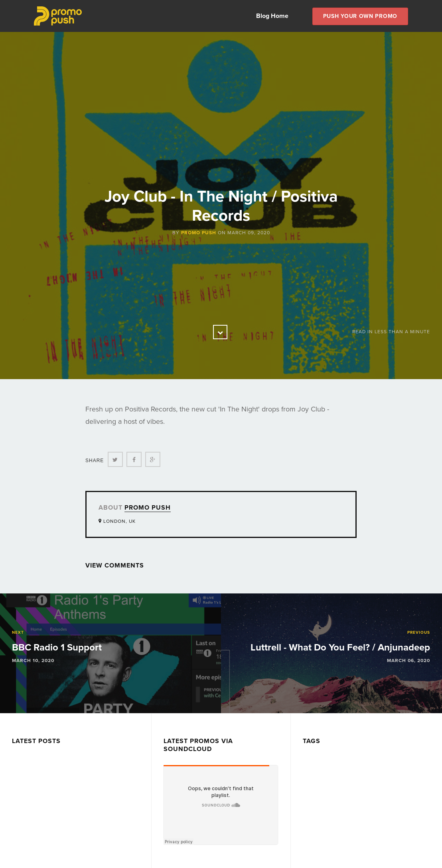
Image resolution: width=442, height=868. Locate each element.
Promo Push (199, 233)
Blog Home (272, 16)
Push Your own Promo (360, 16)
